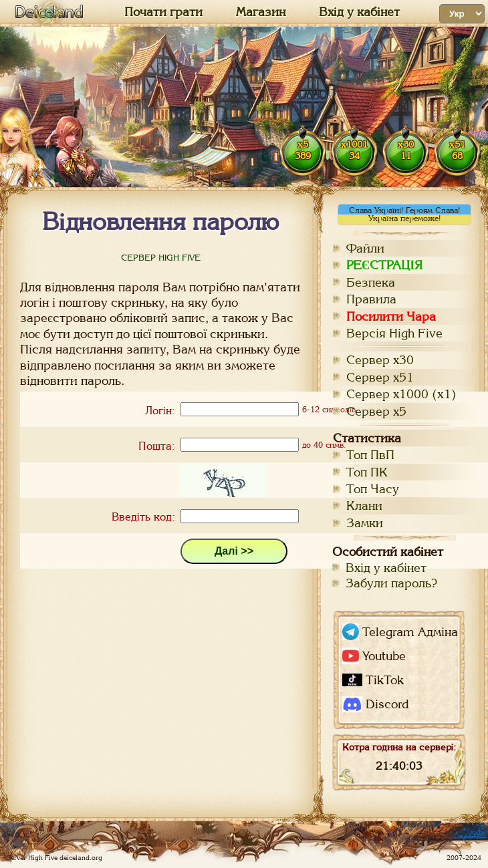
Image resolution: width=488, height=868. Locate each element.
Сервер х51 (380, 377)
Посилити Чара (391, 316)
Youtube (374, 656)
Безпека (371, 282)
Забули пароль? (391, 583)
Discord (375, 704)
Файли (365, 248)
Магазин (261, 12)
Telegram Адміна (400, 632)
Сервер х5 (376, 411)
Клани (364, 505)
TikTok (373, 680)
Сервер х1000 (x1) (401, 394)
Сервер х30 (380, 360)
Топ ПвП (370, 455)
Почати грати (163, 12)
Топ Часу (373, 489)
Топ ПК (367, 472)
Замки (365, 523)
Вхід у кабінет (359, 12)
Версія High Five (394, 333)
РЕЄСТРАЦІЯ (384, 265)
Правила (371, 299)
